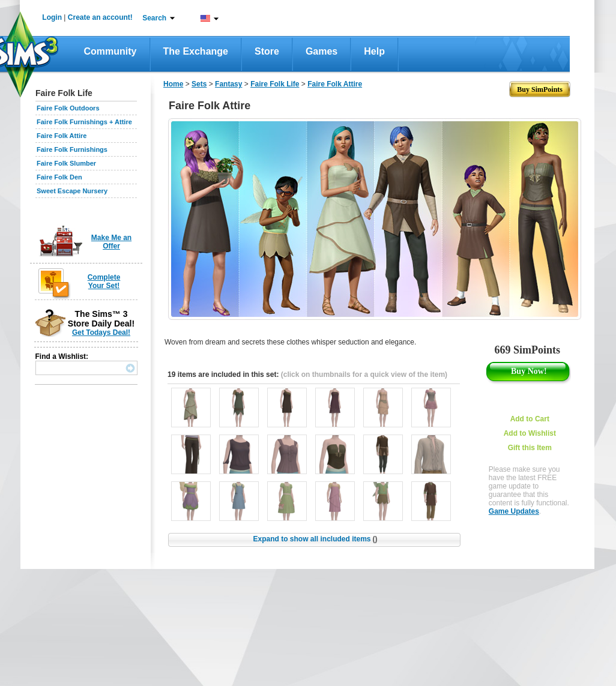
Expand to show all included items (315, 539)
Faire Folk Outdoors (68, 108)
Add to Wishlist (530, 433)
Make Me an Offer (111, 242)
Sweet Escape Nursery (72, 191)
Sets (199, 84)
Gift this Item (530, 448)
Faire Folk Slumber (66, 163)
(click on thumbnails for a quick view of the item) (364, 375)
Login (52, 17)
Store (267, 51)
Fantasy (228, 84)
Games (322, 51)
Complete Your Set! (104, 281)
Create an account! (100, 17)
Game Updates (514, 511)
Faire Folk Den (59, 177)
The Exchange (196, 51)
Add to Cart (530, 419)
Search (154, 18)
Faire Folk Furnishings (72, 149)
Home (173, 84)
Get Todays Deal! (101, 332)
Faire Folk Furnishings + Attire (84, 122)
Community (110, 51)
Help (374, 51)
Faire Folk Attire (62, 136)
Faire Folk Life (275, 84)
